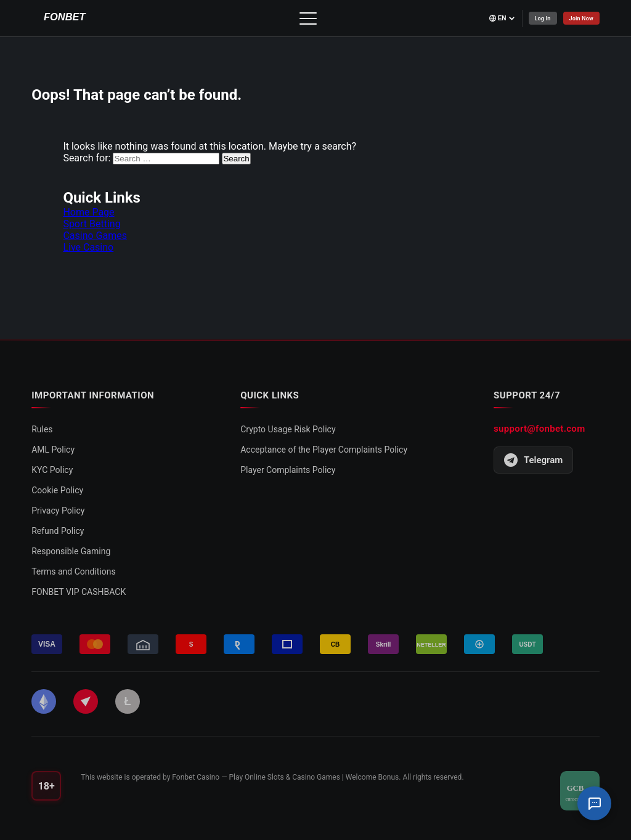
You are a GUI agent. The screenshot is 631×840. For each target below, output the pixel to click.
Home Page (88, 212)
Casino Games (95, 236)
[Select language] (492, 18)
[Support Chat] (594, 803)
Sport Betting (92, 224)
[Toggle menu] (303, 18)
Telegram (533, 460)
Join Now (579, 18)
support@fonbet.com (539, 429)
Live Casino (88, 247)
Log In (535, 18)
